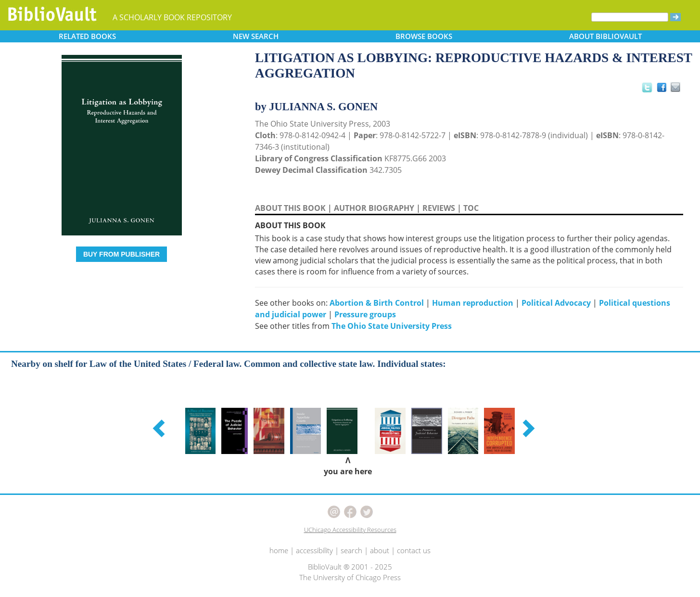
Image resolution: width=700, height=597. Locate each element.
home (279, 550)
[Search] (630, 17)
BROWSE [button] (424, 36)
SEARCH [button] (256, 36)
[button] (160, 428)
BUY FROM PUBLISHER (121, 254)
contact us (414, 550)
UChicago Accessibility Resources (350, 530)
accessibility (314, 550)
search (351, 550)
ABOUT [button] (605, 36)
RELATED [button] (87, 36)
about (380, 550)
